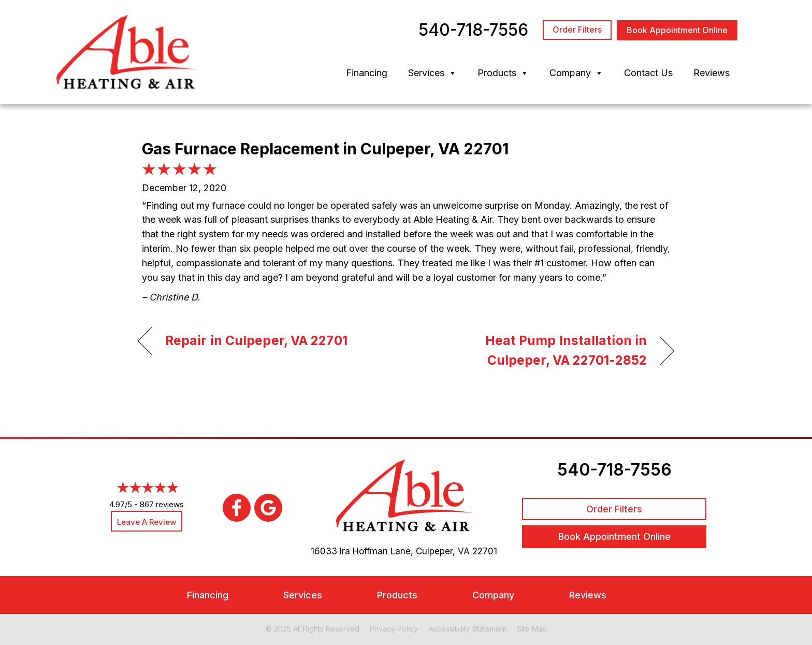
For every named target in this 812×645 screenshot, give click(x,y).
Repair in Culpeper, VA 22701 (256, 340)
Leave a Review (147, 522)
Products (503, 73)
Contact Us (648, 73)
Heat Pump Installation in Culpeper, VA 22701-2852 (534, 350)
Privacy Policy (394, 629)
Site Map (532, 629)
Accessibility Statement (467, 629)
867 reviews (162, 504)
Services (432, 73)
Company (576, 73)
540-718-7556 (614, 470)
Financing (367, 73)
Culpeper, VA (443, 551)
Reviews (712, 73)
